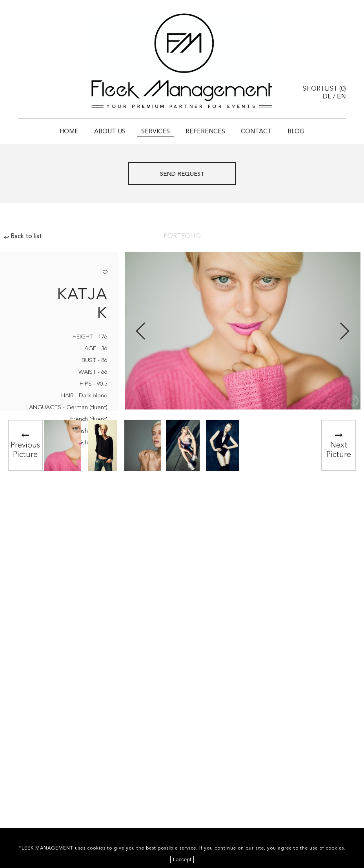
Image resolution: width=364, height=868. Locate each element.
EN (341, 96)
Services (156, 132)
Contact (256, 132)
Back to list (23, 237)
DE (327, 97)
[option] (63, 445)
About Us (110, 132)
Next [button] (344, 331)
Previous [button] (141, 331)
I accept (182, 860)
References (205, 132)
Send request (182, 174)
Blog (296, 132)
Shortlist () (324, 89)
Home (69, 132)
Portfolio (182, 237)
